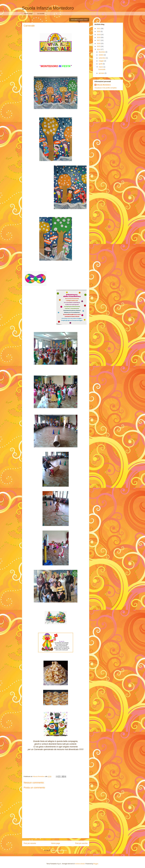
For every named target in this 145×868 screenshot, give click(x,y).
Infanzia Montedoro (104, 85)
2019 (99, 35)
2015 (99, 46)
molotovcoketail (80, 864)
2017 (99, 40)
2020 (99, 31)
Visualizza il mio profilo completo (106, 88)
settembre (102, 58)
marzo (101, 67)
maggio (101, 61)
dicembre (102, 52)
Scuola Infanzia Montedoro (48, 8)
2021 (99, 29)
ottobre (101, 55)
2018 (99, 37)
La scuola (41, 14)
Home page (28, 14)
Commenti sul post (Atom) (59, 850)
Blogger (96, 864)
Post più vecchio (81, 843)
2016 (99, 43)
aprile (101, 64)
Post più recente (30, 843)
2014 (99, 49)
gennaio (102, 73)
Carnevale (102, 69)
